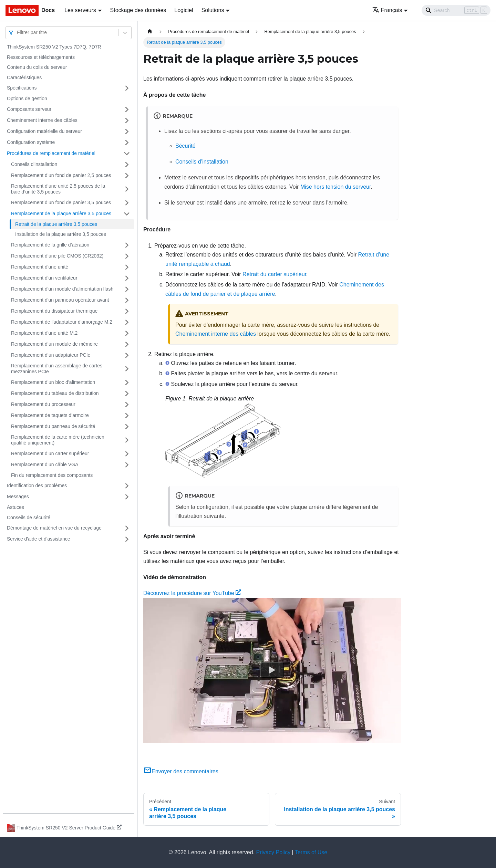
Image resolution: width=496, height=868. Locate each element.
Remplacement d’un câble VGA (45, 464)
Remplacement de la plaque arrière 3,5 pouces (61, 213)
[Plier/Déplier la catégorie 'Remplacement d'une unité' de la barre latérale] (127, 267)
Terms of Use (311, 852)
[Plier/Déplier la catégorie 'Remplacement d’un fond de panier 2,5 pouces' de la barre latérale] (127, 176)
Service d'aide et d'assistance (39, 539)
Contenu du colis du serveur (37, 67)
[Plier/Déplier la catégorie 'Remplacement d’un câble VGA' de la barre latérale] (127, 465)
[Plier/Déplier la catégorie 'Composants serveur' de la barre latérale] (127, 109)
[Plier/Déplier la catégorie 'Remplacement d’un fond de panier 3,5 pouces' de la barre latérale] (127, 203)
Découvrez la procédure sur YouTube (192, 593)
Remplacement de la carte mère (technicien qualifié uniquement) (58, 440)
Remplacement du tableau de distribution (55, 393)
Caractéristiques (24, 77)
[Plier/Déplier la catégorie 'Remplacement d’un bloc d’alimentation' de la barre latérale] (127, 383)
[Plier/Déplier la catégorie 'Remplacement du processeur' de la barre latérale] (127, 405)
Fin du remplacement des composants (52, 475)
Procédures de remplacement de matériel (51, 153)
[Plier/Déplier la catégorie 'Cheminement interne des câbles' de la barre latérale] (127, 121)
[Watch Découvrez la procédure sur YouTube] (272, 670)
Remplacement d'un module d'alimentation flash (62, 289)
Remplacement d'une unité (40, 267)
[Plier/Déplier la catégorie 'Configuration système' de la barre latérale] (127, 143)
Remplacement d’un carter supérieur (50, 453)
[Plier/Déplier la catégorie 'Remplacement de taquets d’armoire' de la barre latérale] (127, 416)
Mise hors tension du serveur (336, 187)
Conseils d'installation (34, 164)
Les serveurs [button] (80, 10)
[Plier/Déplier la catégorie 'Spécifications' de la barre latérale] (127, 88)
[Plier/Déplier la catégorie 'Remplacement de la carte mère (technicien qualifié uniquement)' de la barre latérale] (127, 440)
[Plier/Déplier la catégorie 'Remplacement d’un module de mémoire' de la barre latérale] (127, 344)
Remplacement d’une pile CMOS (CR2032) (57, 256)
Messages (18, 496)
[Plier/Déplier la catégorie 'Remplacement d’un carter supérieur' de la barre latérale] (127, 454)
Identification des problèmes (37, 485)
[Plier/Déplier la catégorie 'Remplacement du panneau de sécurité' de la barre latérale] (127, 427)
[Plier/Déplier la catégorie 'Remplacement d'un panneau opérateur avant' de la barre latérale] (127, 300)
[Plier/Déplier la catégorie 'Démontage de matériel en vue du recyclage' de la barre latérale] (127, 528)
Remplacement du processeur (43, 404)
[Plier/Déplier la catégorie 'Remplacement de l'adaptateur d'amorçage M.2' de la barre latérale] (127, 322)
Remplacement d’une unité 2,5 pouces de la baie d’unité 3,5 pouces (58, 189)
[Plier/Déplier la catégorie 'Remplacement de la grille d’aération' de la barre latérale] (127, 245)
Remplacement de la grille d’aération (50, 245)
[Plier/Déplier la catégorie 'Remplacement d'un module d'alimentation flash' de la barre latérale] (127, 289)
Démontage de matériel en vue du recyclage (54, 528)
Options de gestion (27, 98)
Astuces (15, 507)
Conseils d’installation (202, 162)
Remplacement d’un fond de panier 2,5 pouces (61, 175)
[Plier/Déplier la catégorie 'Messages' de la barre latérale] (127, 497)
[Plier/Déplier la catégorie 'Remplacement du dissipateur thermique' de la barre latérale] (127, 311)
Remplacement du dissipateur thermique (54, 311)
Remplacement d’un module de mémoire (54, 344)
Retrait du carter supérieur (274, 274)
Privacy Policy (273, 852)
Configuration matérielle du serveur (44, 131)
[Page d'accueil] (150, 32)
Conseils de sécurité (29, 517)
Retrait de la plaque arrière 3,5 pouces (56, 224)
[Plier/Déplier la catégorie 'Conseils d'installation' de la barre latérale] (127, 165)
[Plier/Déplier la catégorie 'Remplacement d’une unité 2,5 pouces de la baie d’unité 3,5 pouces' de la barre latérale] (127, 189)
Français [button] (387, 10)
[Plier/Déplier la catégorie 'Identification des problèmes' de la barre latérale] (127, 486)
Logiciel (184, 10)
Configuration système (31, 142)
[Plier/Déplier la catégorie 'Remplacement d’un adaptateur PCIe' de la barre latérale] (127, 355)
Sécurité (185, 146)
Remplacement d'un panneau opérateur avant (60, 300)
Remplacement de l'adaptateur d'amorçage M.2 (62, 322)
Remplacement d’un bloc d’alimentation (53, 382)
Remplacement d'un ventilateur (44, 278)
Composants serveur (29, 109)
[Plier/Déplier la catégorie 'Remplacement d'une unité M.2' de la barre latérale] (127, 333)
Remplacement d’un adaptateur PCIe (51, 355)
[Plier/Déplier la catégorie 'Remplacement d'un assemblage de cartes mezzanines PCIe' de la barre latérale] (127, 369)
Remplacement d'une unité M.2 (44, 333)
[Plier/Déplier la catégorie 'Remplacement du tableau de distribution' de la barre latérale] (127, 394)
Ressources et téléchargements (41, 57)
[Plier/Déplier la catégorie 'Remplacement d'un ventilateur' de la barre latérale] (127, 278)
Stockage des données (138, 10)
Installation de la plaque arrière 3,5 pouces (61, 234)
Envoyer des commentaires (181, 771)
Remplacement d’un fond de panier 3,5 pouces (61, 202)
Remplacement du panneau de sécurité (53, 426)
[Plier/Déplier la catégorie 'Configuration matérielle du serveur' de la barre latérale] (127, 132)
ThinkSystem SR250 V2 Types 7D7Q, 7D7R (54, 47)
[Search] (456, 10)
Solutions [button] (213, 10)
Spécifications (22, 88)
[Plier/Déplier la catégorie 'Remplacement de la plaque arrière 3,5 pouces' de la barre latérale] (127, 214)
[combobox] (18, 33)
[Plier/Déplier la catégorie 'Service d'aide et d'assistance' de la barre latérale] (127, 539)
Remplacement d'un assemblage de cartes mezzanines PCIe (57, 369)
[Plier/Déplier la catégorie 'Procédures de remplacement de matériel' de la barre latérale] (127, 154)
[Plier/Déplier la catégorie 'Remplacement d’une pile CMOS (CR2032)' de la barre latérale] (127, 256)
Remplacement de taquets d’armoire (50, 415)
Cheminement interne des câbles (42, 120)
